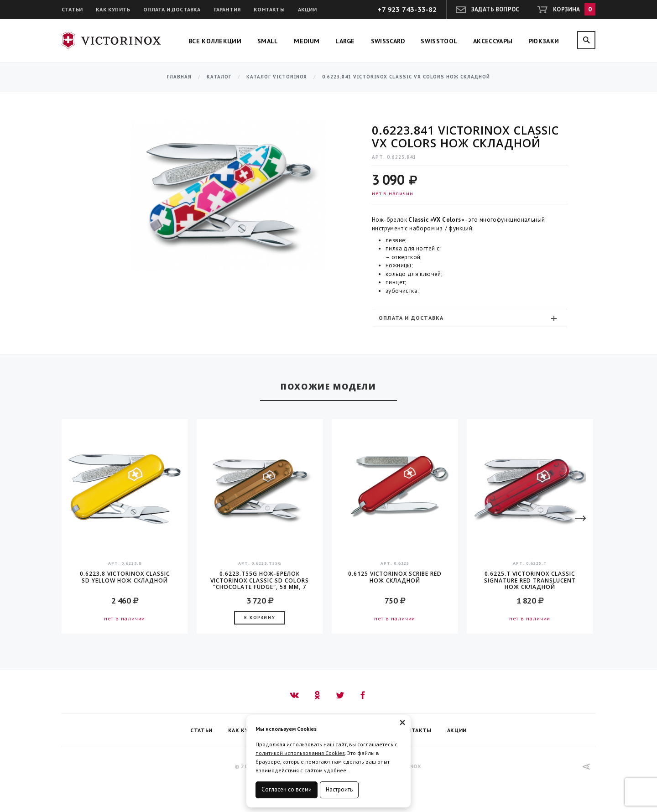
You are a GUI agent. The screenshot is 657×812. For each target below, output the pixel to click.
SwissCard (388, 41)
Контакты (269, 9)
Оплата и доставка (172, 9)
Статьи (72, 9)
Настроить (339, 789)
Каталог (219, 77)
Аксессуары (493, 41)
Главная (179, 77)
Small (268, 41)
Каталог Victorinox (277, 77)
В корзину (260, 617)
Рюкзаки (544, 41)
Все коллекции (215, 41)
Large (345, 41)
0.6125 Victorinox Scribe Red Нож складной (395, 577)
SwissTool (439, 41)
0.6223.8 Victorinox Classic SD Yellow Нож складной (125, 577)
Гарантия (227, 9)
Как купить (113, 9)
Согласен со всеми (287, 789)
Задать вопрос (495, 9)
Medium (307, 41)
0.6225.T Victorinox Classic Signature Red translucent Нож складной (530, 580)
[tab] (470, 318)
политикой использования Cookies (300, 753)
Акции (307, 9)
